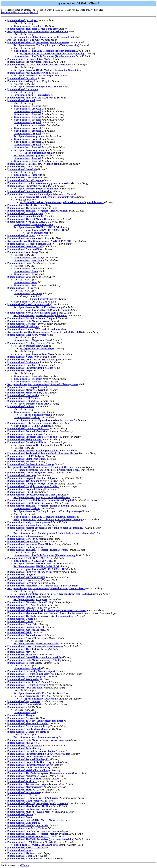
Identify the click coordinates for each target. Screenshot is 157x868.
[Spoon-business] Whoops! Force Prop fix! (29, 81)
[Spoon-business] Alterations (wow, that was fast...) (34, 586)
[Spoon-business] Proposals (28, 376)
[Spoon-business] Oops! (20, 856)
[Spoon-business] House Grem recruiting (29, 768)
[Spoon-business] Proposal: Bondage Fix (28, 759)
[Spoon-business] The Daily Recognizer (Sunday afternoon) (38, 803)
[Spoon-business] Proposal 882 (23, 542)
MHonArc (24, 865)
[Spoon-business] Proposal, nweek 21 (27, 635)
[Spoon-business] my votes (21, 235)
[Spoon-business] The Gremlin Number (28, 723)
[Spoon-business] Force (19, 655)
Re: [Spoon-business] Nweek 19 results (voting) (38, 307)
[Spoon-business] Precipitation (23, 679)
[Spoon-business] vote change (29, 258)
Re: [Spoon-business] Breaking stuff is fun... (36, 445)
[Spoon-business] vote (19, 828)
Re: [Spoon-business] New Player (31, 346)
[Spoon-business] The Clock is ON (25, 649)
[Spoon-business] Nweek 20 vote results (28, 638)
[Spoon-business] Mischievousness (25, 787)
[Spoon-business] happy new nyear (26, 434)
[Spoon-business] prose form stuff (25, 247)
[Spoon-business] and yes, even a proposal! (30, 522)
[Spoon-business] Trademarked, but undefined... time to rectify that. (43, 453)
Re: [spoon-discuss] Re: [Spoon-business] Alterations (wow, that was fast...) (46, 588)
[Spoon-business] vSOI (19, 707)
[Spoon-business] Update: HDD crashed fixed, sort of (35, 329)
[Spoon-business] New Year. (22, 605)
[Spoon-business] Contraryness (24, 547)
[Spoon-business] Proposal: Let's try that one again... (35, 360)
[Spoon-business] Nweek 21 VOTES (26, 848)
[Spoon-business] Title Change (23, 481)
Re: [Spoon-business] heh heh (35, 153)
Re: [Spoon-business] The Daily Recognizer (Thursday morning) (47, 511)
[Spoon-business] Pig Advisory (23, 326)
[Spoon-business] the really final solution (29, 62)
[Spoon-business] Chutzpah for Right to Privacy (32, 484)
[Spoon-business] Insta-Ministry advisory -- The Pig (34, 660)
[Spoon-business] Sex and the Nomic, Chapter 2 (32, 751)
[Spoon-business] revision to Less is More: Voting (33, 812)
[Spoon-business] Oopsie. (20, 619)
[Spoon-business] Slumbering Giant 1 (27, 459)
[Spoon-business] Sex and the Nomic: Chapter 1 (32, 318)
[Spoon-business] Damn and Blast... (26, 249)
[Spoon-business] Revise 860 (22, 539)
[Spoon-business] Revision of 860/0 (25, 324)
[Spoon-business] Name (20, 357)
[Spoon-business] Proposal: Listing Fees (28, 489)
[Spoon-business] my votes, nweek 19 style (29, 238)
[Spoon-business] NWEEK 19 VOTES (33, 224)
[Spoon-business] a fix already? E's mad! (29, 682)
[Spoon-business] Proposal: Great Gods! (28, 431)
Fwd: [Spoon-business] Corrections (32, 95)
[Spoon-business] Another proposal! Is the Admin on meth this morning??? (47, 528)
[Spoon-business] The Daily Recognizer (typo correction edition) (41, 839)
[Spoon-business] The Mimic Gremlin (27, 208)
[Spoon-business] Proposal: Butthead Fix (29, 757)
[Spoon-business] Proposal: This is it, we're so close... (35, 437)
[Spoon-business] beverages (22, 475)
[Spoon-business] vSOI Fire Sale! (25, 688)
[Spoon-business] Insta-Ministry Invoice (28, 321)
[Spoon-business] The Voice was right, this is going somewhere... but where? (47, 610)
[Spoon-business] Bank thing (22, 823)
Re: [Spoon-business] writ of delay (31, 404)
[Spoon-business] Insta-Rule (22, 169)
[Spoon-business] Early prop (22, 583)
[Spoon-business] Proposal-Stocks (25, 779)
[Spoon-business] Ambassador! (23, 776)
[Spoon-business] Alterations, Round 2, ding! (31, 602)
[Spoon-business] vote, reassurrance (26, 536)
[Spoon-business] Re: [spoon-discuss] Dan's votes (33, 244)
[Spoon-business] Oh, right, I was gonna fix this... (33, 486)
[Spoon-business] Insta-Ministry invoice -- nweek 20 (34, 657)
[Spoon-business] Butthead (21, 462)
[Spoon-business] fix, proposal (23, 387)
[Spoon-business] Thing (20, 715)
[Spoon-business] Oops (38, 233)
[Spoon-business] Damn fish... (23, 624)
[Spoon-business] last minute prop (25, 213)
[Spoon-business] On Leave (22, 288)
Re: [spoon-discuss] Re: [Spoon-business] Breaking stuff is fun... (41, 467)
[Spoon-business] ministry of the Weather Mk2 (32, 98)
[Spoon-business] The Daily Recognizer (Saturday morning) (39, 616)
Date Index (7, 12)
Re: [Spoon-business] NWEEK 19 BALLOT (36, 227)
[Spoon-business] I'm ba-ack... (23, 809)
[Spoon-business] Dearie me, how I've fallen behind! (34, 164)
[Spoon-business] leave (25, 269)
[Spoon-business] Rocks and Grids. (26, 704)
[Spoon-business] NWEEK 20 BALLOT (28, 558)
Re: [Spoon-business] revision (35, 415)
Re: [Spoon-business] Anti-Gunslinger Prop (36, 76)
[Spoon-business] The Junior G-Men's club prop (33, 29)
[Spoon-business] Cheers (20, 621)
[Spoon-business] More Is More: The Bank (30, 806)
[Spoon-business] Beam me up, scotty (27, 732)
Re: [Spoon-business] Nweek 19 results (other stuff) (40, 315)
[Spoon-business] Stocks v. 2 (22, 781)
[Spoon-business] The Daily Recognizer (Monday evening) (38, 834)
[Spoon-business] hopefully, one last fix (28, 825)
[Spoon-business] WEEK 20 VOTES (26, 577)
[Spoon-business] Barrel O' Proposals (27, 677)
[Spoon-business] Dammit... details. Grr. (28, 428)
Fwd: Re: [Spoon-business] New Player (34, 354)
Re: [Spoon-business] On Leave (42, 299)
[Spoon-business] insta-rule (28, 175)
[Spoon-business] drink (19, 633)
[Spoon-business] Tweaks (20, 205)
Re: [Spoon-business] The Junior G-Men (29, 40)
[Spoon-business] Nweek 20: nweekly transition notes (35, 646)
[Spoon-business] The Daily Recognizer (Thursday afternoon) (39, 773)
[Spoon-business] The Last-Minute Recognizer (32, 219)
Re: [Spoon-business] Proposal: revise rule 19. (37, 189)
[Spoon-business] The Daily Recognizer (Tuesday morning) (38, 43)
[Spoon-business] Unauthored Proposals (28, 365)
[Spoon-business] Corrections (23, 89)
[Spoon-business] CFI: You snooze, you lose (30, 423)
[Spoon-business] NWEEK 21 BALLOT (28, 837)
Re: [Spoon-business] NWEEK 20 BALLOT (36, 564)
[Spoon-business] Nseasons (21, 718)
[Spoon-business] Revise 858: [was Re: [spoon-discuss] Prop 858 (41, 500)
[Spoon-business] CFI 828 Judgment (26, 456)
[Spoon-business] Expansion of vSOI (26, 859)
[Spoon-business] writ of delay (23, 401)
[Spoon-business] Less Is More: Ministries (29, 729)
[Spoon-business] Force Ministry (24, 792)
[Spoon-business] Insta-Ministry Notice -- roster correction (38, 740)
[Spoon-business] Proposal (21, 100)
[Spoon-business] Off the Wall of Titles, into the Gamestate (38, 65)
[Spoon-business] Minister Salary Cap (27, 393)
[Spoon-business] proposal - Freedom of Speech (32, 478)
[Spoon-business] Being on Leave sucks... (29, 831)
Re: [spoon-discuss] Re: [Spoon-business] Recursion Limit (38, 31)
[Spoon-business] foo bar (20, 814)
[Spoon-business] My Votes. (22, 853)
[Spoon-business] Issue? (20, 167)
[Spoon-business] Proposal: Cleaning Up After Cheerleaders (39, 754)
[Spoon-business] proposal (27, 109)
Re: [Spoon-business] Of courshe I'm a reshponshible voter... (45, 197)
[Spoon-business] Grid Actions (23, 362)
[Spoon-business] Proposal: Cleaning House (30, 368)
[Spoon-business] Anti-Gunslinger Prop (28, 73)
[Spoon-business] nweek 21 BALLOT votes (36, 845)
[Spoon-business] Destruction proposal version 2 (33, 674)
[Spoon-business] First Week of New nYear (30, 572)
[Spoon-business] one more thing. (25, 525)
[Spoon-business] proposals (22, 371)
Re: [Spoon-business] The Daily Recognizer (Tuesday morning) (46, 45)
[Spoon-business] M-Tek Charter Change (29, 770)
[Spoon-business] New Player (23, 343)
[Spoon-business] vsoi (25, 712)
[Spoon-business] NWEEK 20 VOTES (33, 561)
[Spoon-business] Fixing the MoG (25, 440)
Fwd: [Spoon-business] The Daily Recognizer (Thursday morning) (48, 519)
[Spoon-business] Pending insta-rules (27, 627)
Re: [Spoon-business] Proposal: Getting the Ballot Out (42, 497)
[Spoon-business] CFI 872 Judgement (27, 473)
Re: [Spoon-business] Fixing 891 (30, 599)
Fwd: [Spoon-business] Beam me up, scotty (36, 737)
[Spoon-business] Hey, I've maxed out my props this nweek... (39, 183)
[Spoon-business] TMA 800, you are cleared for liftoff (35, 721)
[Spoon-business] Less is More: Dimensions (30, 191)
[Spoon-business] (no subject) (23, 20)
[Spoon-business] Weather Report (25, 801)
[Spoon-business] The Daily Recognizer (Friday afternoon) (38, 211)
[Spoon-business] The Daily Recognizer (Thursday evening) (38, 550)
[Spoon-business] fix (18, 795)
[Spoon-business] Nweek (20, 580)
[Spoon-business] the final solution (25, 59)
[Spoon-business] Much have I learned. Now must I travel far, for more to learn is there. (53, 613)
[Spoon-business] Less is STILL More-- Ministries (33, 820)
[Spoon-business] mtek (19, 850)
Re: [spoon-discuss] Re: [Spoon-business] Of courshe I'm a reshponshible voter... (62, 202)
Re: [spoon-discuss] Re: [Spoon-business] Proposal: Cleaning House (43, 384)
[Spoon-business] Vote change (23, 252)
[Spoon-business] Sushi (19, 748)
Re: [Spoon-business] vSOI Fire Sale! (33, 693)
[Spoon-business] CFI (19, 398)
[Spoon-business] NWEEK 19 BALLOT (28, 222)
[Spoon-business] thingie (20, 575)
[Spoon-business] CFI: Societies (24, 178)
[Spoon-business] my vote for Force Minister (31, 544)
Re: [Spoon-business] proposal (29, 136)
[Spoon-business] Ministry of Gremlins (28, 390)
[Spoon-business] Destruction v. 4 (25, 726)
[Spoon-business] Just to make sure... (27, 630)
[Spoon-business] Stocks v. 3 (22, 790)
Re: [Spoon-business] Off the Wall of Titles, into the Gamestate (46, 70)
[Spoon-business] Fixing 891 (22, 597)
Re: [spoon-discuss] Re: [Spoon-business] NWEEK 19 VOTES (40, 241)
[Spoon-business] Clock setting (23, 395)
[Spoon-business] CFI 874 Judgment (33, 426)
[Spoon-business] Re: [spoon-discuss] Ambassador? (34, 798)
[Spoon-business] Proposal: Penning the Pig (30, 765)
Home (34, 12)
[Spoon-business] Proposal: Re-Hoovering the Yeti (33, 762)
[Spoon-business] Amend (20, 817)
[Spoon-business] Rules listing (23, 492)
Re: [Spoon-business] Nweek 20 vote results (36, 644)
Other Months (22, 12)
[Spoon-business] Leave (20, 263)
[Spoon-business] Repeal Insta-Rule (26, 503)
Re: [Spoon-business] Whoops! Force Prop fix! (38, 87)
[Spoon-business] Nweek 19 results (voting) (30, 304)
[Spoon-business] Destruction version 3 (28, 685)
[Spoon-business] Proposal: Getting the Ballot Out (34, 495)
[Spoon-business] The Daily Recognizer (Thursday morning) (39, 506)
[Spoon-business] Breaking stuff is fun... (28, 442)
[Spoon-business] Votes (19, 277)
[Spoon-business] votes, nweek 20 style (27, 608)
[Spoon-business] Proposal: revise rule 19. (29, 186)
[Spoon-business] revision (33, 125)
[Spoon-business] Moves (20, 652)
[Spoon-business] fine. (19, 743)
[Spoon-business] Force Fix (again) (26, 180)
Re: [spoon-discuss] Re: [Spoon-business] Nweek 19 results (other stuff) (45, 332)
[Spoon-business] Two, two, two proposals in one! (33, 784)
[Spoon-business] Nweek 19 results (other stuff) (32, 313)
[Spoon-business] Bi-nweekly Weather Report (31, 671)
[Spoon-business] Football (21, 663)
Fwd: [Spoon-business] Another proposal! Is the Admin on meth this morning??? (56, 533)
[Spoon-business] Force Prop (22, 78)
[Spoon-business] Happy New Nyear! (27, 335)
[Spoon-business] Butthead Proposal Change (31, 464)
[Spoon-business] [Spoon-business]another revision (46, 420)
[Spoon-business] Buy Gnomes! (24, 701)
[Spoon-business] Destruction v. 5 (25, 746)
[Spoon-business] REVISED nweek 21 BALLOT (33, 842)
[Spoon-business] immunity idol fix (26, 216)
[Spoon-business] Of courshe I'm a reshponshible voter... (37, 194)
